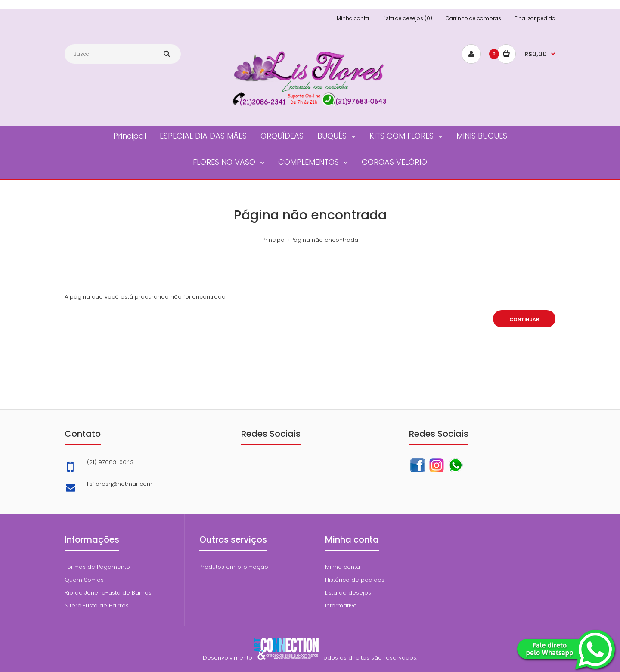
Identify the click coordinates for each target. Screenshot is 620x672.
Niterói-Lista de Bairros (97, 606)
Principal (274, 240)
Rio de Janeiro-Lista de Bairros (108, 593)
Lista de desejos (348, 593)
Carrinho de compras (473, 18)
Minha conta (353, 18)
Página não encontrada (324, 240)
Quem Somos (84, 580)
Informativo (341, 606)
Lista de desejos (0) (407, 18)
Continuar (524, 319)
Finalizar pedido (535, 18)
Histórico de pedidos (355, 580)
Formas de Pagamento (97, 567)
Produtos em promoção (234, 567)
